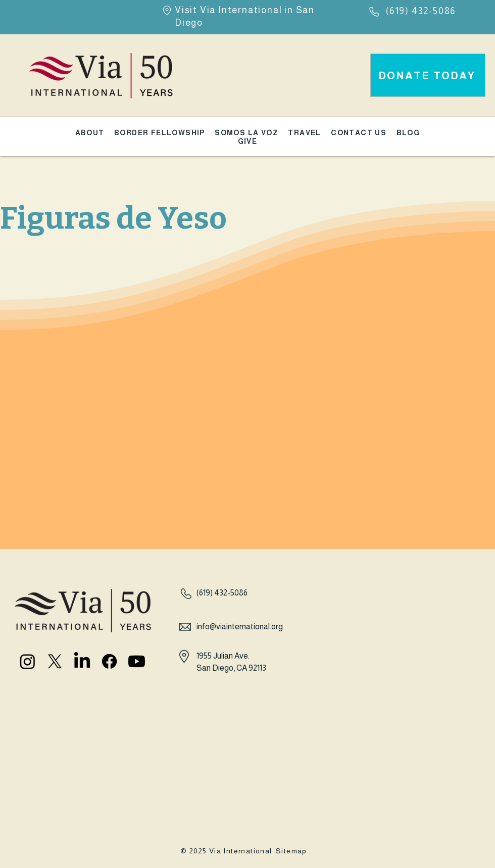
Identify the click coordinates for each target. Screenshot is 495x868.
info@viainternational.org (240, 627)
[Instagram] (28, 661)
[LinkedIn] (82, 661)
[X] (55, 661)
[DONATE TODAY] (428, 75)
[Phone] (374, 12)
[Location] (167, 10)
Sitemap (291, 851)
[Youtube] (137, 661)
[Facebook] (109, 661)
